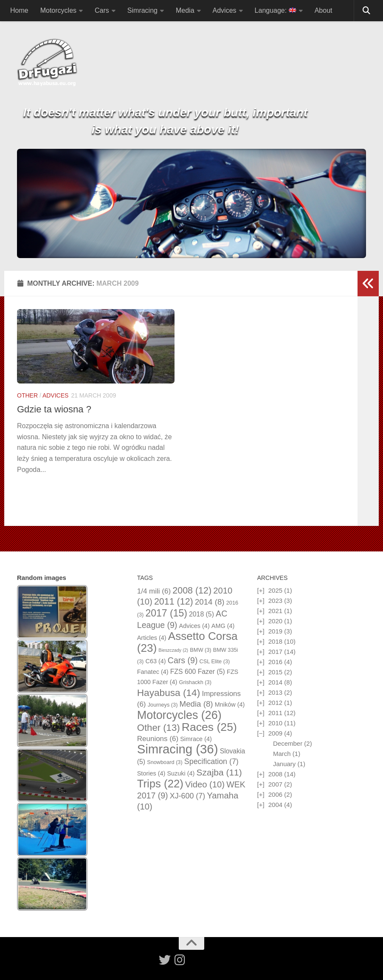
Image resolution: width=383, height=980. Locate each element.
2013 (275, 692)
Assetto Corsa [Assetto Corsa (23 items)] (187, 642)
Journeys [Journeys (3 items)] (163, 705)
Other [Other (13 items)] (159, 728)
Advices (225, 10)
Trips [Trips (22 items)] (160, 784)
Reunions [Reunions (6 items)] (158, 739)
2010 (275, 723)
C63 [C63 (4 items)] (155, 661)
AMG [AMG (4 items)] (223, 626)
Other (27, 395)
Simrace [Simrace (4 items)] (196, 739)
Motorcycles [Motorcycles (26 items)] (179, 715)
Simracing (142, 10)
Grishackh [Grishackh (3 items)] (195, 682)
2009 (275, 733)
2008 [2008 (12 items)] (192, 591)
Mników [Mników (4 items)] (230, 704)
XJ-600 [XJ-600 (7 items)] (187, 796)
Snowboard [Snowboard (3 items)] (165, 762)
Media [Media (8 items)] (196, 704)
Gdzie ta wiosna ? (54, 409)
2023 (275, 601)
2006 (275, 794)
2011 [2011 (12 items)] (174, 602)
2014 (275, 682)
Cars (102, 10)
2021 (275, 611)
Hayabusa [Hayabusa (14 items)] (169, 693)
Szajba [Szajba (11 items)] (219, 772)
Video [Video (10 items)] (205, 784)
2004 (275, 805)
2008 (275, 774)
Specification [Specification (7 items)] (211, 761)
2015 (275, 672)
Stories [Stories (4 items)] (151, 773)
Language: (276, 10)
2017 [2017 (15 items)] (166, 613)
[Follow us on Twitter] (165, 960)
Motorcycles (58, 10)
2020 (275, 621)
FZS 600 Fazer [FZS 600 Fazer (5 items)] (198, 672)
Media (185, 10)
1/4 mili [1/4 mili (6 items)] (154, 591)
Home (19, 10)
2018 (275, 641)
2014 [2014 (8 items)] (210, 602)
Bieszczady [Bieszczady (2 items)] (173, 650)
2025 (275, 590)
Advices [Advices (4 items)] (194, 626)
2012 (275, 703)
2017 (275, 652)
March (282, 754)
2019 (275, 631)
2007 (275, 784)
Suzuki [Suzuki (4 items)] (181, 773)
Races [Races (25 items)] (209, 727)
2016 (275, 662)
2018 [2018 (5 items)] (201, 614)
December (288, 743)
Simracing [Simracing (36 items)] (178, 749)
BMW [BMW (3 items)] (200, 650)
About (324, 10)
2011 (275, 713)
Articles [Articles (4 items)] (152, 638)
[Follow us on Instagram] (180, 960)
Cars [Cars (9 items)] (183, 660)
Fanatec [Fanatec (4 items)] (153, 672)
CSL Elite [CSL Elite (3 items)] (215, 661)
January (284, 764)
